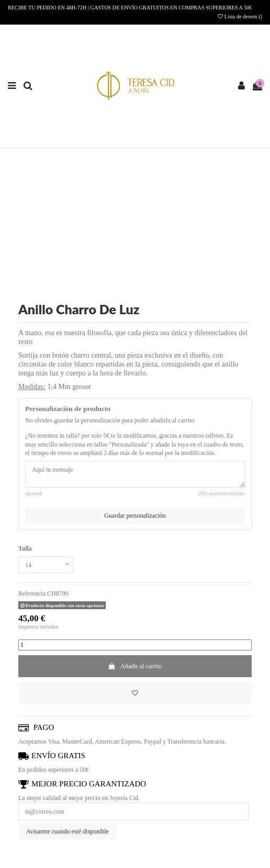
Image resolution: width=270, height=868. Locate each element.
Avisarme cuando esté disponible (67, 831)
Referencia (32, 593)
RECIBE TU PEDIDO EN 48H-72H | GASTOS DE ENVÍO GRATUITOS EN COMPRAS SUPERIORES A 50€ (130, 8)
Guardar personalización (135, 516)
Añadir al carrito (135, 666)
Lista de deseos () (240, 16)
